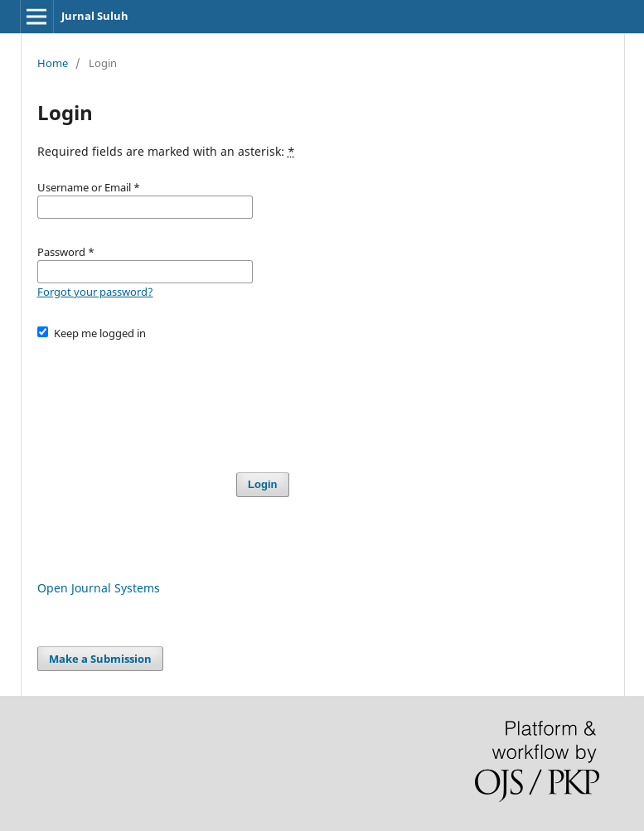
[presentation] (163, 399)
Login (262, 484)
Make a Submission (100, 659)
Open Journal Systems (99, 588)
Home (53, 63)
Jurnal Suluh (95, 16)
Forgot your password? (95, 292)
